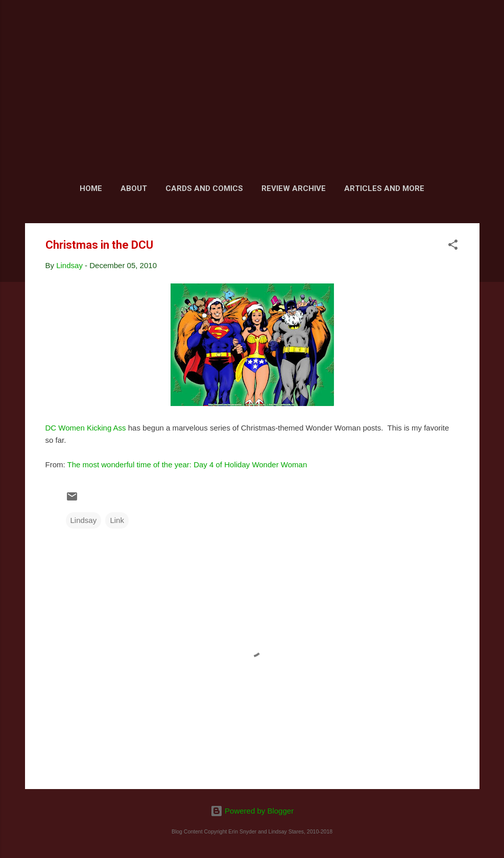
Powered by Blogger (252, 811)
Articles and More (384, 188)
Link (117, 520)
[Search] (473, 28)
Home (91, 188)
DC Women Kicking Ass (86, 428)
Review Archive (294, 188)
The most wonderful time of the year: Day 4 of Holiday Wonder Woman (187, 464)
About (134, 188)
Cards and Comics (204, 188)
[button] (453, 246)
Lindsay (84, 520)
